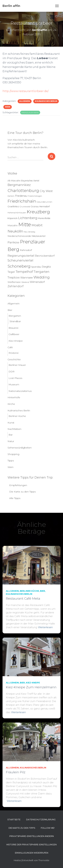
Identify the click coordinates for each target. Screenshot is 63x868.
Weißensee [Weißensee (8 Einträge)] (14, 282)
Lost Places (15, 378)
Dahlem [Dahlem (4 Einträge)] (11, 196)
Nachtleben (14, 429)
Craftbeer (14, 334)
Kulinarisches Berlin (46, 101)
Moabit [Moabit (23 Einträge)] (37, 225)
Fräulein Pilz (16, 772)
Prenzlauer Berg (30, 113)
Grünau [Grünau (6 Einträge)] (35, 207)
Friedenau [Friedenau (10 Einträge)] (21, 196)
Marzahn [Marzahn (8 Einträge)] (13, 225)
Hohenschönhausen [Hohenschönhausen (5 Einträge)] (17, 213)
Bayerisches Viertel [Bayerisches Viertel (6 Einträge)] (30, 181)
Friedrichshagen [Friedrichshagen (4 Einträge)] (35, 196)
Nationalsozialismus (20, 391)
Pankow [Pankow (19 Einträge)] (13, 242)
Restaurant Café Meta (23, 599)
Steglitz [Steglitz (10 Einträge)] (46, 267)
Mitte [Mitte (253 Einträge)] (25, 224)
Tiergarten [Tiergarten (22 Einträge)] (41, 272)
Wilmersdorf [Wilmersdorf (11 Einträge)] (37, 282)
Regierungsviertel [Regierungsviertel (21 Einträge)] (21, 256)
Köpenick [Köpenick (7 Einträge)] (13, 218)
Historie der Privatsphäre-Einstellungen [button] (32, 845)
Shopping (13, 454)
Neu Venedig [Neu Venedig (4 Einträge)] (29, 232)
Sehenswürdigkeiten (20, 448)
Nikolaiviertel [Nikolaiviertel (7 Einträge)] (39, 236)
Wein (8, 107)
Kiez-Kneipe (16, 341)
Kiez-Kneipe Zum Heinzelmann (31, 687)
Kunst (11, 423)
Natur (11, 441)
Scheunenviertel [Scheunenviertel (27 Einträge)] (20, 260)
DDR (12, 372)
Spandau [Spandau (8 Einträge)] (36, 267)
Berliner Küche (17, 416)
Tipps (11, 461)
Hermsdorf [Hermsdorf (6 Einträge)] (45, 207)
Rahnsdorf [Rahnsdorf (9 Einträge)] (26, 250)
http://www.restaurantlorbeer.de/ (26, 91)
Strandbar (15, 321)
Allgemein (25, 101)
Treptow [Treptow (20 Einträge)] (14, 277)
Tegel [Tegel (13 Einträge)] (11, 272)
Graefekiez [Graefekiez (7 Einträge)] (13, 207)
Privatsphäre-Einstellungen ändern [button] (32, 836)
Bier (10, 310)
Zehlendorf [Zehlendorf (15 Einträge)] (16, 286)
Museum (14, 384)
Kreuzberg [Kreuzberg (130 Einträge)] (38, 212)
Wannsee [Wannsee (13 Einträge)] (27, 278)
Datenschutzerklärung (41, 820)
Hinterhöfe (14, 397)
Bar (11, 435)
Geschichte (14, 359)
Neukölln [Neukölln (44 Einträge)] (15, 231)
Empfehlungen (18, 485)
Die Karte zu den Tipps (22, 492)
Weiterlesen (45, 627)
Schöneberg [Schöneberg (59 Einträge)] (19, 266)
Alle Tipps (15, 498)
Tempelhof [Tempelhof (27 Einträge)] (24, 272)
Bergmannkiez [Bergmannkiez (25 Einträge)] (19, 185)
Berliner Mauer (17, 365)
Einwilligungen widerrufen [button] (32, 853)
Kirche (11, 404)
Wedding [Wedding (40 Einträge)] (41, 277)
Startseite (14, 820)
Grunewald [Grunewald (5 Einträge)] (25, 207)
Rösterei (14, 353)
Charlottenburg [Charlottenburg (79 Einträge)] (23, 191)
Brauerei (13, 328)
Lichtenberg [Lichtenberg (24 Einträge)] (28, 218)
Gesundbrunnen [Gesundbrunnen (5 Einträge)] (44, 202)
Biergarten (15, 316)
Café (10, 347)
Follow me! (48, 828)
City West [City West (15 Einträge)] (46, 191)
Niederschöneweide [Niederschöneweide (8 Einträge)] (19, 236)
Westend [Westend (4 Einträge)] (25, 282)
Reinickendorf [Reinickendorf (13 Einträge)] (45, 256)
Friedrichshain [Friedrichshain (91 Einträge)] (22, 201)
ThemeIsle (44, 860)
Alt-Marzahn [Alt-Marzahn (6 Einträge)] (14, 181)
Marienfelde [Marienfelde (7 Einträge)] (44, 218)
